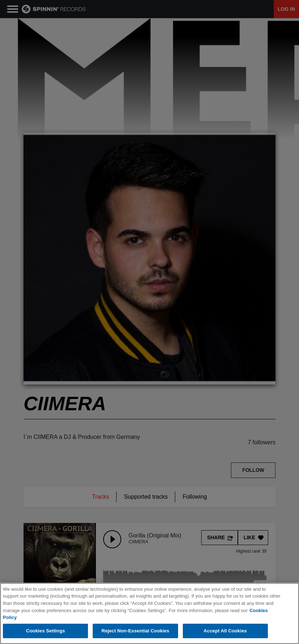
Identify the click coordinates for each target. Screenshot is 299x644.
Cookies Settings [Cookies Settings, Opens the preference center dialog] (46, 631)
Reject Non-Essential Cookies (135, 631)
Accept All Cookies (225, 631)
